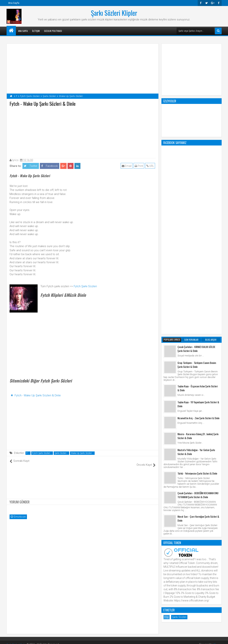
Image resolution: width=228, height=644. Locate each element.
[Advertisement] (82, 131)
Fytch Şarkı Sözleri (85, 286)
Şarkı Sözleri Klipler (114, 13)
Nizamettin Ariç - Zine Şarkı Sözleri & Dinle (198, 267)
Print (139, 166)
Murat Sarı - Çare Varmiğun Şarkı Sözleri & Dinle (198, 367)
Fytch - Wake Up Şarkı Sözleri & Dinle (38, 395)
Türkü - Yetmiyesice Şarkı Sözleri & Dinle (197, 322)
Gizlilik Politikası (53, 31)
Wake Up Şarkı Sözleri (81, 453)
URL (151, 166)
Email (127, 166)
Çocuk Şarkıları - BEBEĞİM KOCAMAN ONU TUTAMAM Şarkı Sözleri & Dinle (198, 344)
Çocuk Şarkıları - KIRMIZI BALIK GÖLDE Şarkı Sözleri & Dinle (196, 198)
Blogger (217, 640)
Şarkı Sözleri (61, 453)
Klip (167, 466)
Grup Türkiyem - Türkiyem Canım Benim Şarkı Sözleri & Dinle (197, 214)
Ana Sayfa (14, 3)
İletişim (36, 31)
